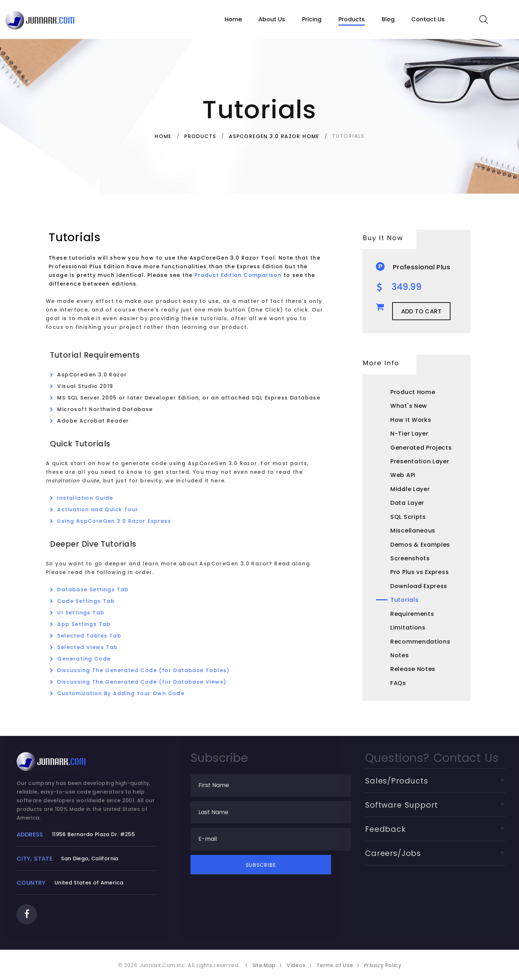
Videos (296, 970)
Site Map (264, 970)
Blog (388, 19)
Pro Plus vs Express (420, 572)
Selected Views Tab (94, 647)
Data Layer (407, 503)
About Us (272, 19)
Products (352, 19)
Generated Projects (421, 448)
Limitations (408, 628)
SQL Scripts (408, 517)
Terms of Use (335, 970)
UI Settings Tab (88, 613)
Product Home (413, 392)
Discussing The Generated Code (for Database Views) (149, 682)
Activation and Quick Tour (105, 509)
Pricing (312, 19)
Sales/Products (445, 781)
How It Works (411, 420)
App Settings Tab (91, 624)
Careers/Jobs (445, 853)
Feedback (445, 829)
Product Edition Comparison (236, 275)
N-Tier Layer (409, 434)
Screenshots (410, 558)
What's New (409, 406)
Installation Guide (92, 498)
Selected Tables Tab (96, 636)
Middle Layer (410, 489)
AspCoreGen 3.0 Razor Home (274, 136)
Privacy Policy (383, 970)
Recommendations (420, 642)
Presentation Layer (420, 461)
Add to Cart (421, 311)
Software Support (445, 805)
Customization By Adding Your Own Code (128, 693)
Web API (403, 475)
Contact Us (428, 19)
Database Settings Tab (100, 590)
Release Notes (413, 669)
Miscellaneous (413, 531)
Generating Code (91, 659)
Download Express (419, 586)
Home (233, 19)
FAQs (398, 683)
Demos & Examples (420, 545)
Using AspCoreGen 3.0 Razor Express (121, 521)
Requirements (412, 614)
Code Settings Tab (93, 601)
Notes (400, 655)
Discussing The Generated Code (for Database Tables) (150, 670)
